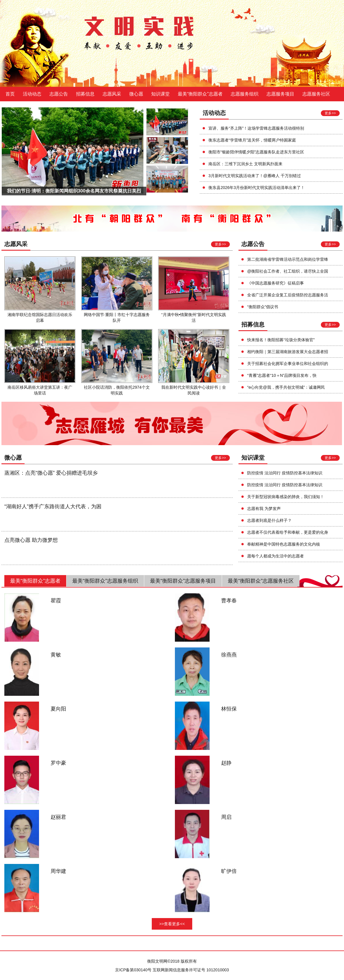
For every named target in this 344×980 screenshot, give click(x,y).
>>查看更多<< (172, 924)
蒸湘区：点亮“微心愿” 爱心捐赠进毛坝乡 (51, 473)
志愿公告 (59, 94)
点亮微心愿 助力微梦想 (31, 540)
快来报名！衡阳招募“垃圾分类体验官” (281, 340)
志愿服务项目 (280, 94)
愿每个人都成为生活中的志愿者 (275, 556)
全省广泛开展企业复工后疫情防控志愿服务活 (288, 295)
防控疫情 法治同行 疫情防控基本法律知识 (285, 473)
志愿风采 (112, 94)
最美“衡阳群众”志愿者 (200, 94)
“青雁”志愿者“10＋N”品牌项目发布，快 (282, 375)
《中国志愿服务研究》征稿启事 (275, 283)
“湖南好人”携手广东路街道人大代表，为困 (53, 506)
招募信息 (85, 94)
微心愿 (136, 94)
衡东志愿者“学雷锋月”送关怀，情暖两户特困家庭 (252, 140)
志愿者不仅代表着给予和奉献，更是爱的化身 (288, 532)
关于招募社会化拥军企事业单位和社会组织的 (288, 364)
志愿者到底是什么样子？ (269, 520)
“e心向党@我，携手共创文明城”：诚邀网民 (286, 387)
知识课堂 (160, 94)
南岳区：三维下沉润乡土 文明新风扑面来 (245, 164)
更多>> (330, 113)
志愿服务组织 (245, 94)
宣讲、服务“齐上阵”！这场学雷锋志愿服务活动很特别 (256, 128)
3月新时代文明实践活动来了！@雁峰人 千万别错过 (255, 176)
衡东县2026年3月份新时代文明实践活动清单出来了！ (257, 188)
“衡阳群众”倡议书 (263, 307)
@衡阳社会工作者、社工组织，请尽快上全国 (288, 271)
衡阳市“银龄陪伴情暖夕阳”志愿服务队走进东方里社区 (256, 152)
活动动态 (32, 94)
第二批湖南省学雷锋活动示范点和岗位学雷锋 (288, 259)
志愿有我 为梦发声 (264, 509)
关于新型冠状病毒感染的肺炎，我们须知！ (286, 497)
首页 (10, 94)
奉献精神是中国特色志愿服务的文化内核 (284, 544)
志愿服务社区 (316, 94)
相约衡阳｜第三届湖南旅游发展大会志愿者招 (288, 352)
